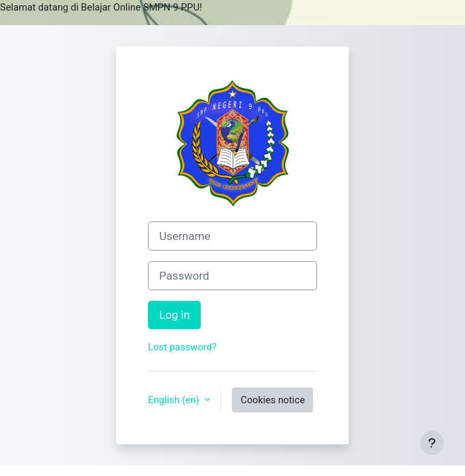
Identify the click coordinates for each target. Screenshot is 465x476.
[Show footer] (432, 443)
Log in (174, 315)
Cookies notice (272, 400)
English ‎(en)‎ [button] (175, 400)
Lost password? (182, 347)
